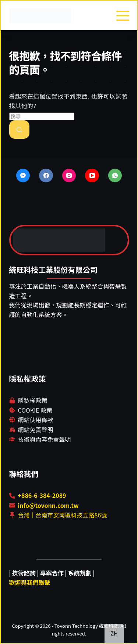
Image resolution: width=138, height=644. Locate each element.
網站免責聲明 (36, 430)
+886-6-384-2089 (42, 495)
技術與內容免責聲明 (45, 439)
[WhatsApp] (115, 176)
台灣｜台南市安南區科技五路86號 (63, 515)
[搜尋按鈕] (19, 130)
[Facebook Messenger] (23, 176)
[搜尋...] (42, 116)
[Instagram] (69, 176)
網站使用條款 (36, 420)
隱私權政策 (33, 400)
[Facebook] (46, 176)
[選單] (123, 16)
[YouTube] (92, 176)
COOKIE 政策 (35, 410)
